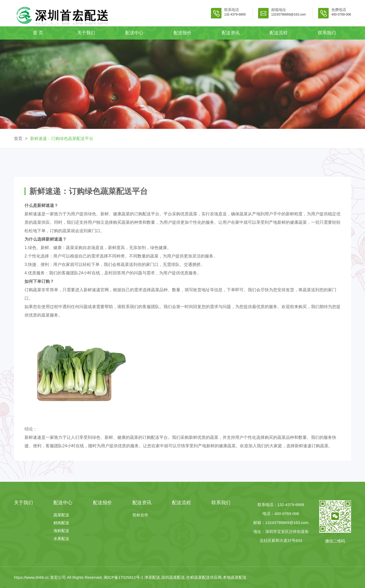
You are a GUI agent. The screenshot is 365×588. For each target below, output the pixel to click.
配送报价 (182, 33)
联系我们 (327, 33)
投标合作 (140, 515)
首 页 (38, 33)
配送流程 (279, 33)
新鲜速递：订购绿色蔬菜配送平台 (62, 139)
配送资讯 (231, 33)
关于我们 (86, 33)
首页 (18, 139)
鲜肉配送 (61, 523)
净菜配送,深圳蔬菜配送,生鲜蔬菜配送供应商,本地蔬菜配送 (195, 577)
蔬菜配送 (61, 515)
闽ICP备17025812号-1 (124, 577)
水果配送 (61, 539)
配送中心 (134, 33)
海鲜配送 (61, 531)
